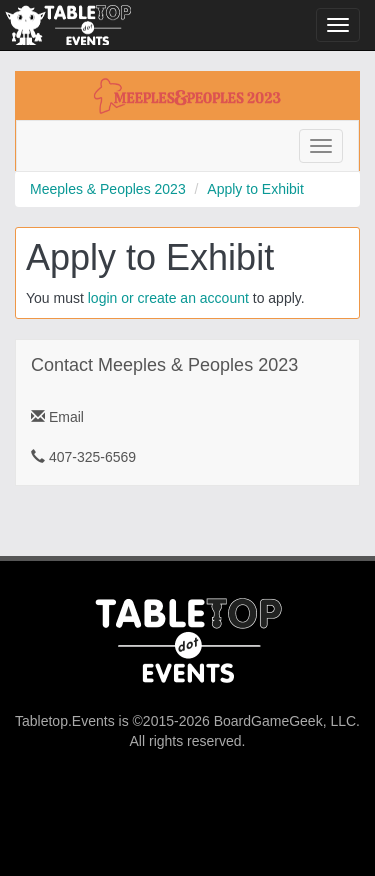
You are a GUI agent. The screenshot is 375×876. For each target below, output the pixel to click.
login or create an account (168, 298)
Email (57, 417)
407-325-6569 (83, 457)
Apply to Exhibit (255, 189)
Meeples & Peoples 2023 (108, 189)
